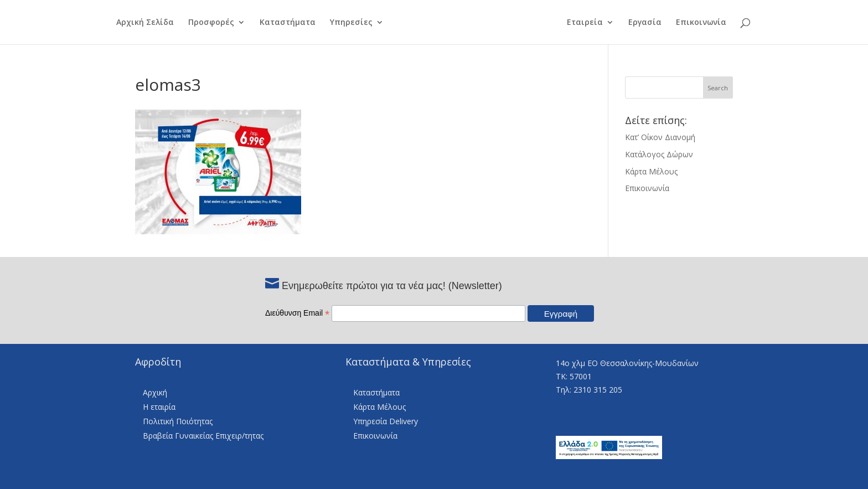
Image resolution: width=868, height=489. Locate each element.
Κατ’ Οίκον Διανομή (660, 137)
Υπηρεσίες (345, 23)
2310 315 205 (598, 390)
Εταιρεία (591, 23)
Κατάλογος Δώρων (659, 154)
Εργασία (652, 23)
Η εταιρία (159, 407)
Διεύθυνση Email (297, 313)
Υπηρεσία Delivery (386, 421)
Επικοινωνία (708, 23)
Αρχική (155, 392)
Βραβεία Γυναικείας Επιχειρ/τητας (203, 436)
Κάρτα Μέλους (651, 171)
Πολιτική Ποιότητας (178, 421)
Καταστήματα (281, 23)
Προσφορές (205, 23)
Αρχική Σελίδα (138, 23)
